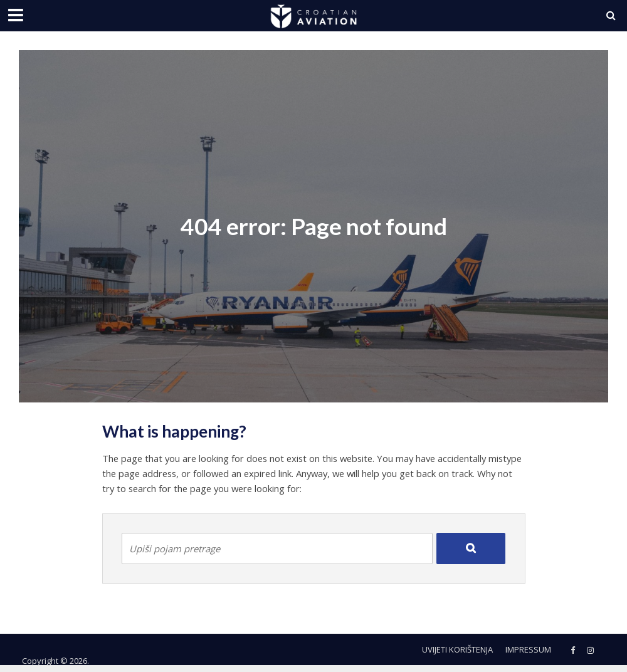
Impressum (528, 649)
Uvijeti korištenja (457, 649)
